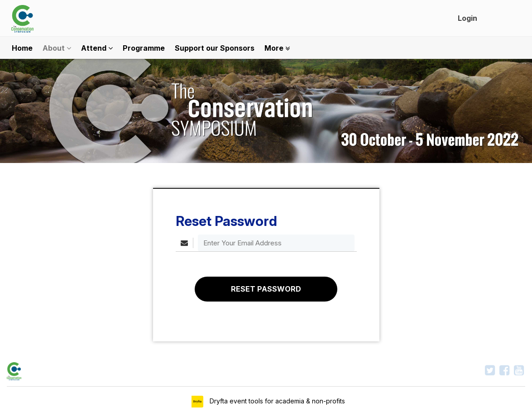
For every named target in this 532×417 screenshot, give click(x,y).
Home (22, 48)
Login (467, 18)
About (57, 48)
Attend (97, 48)
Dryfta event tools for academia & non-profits (276, 401)
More (277, 48)
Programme (144, 48)
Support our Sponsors (215, 48)
